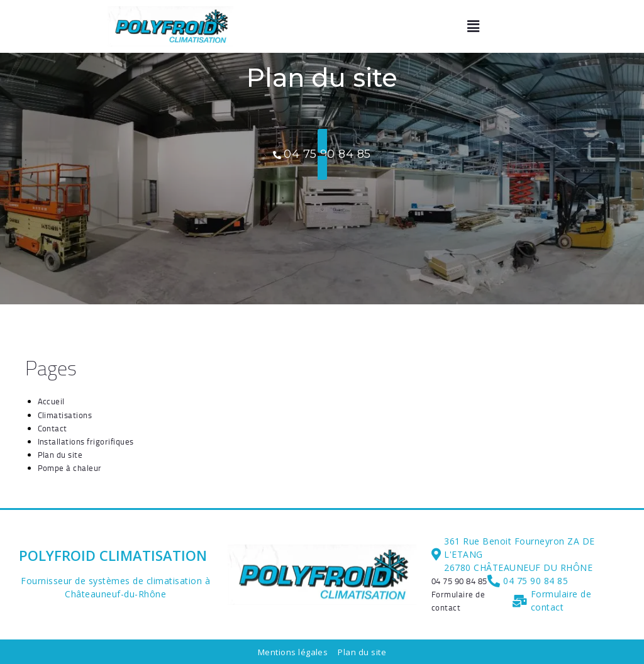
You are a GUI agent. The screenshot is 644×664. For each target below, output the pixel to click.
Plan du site (60, 454)
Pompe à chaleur (70, 467)
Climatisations (65, 414)
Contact (53, 428)
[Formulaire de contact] (472, 600)
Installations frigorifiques (86, 441)
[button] (474, 27)
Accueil (52, 401)
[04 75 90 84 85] (459, 581)
